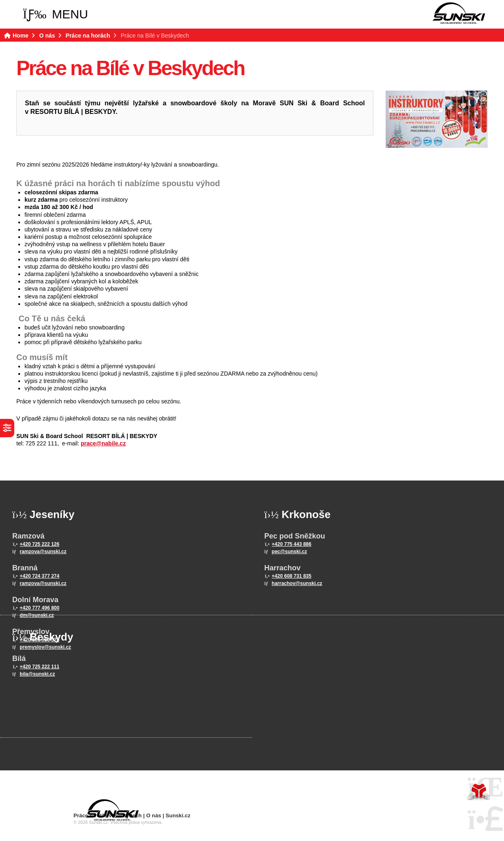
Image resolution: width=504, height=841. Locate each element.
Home (459, 13)
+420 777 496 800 (39, 608)
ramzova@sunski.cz (43, 552)
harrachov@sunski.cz (297, 583)
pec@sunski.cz (289, 552)
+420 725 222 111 (39, 667)
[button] (56, 14)
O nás (47, 36)
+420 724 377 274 (39, 576)
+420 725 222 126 (39, 544)
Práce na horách (88, 36)
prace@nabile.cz (103, 443)
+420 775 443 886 (292, 544)
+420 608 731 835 (292, 576)
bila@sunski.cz (37, 674)
